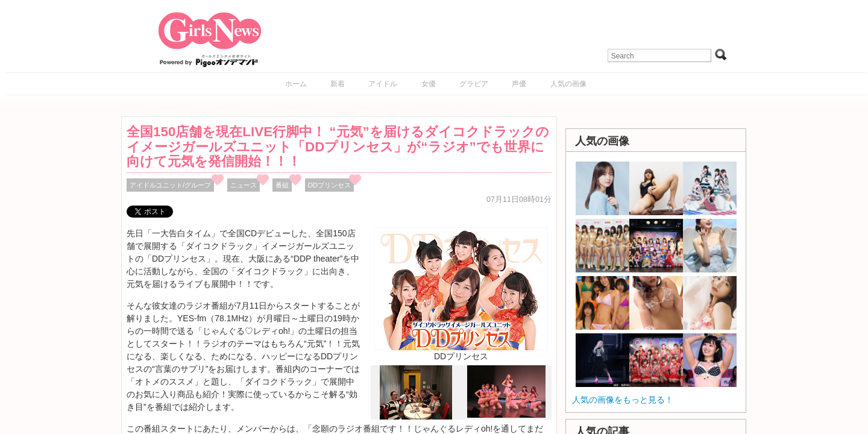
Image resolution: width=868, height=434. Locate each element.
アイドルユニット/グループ (170, 185)
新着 (338, 84)
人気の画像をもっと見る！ (623, 400)
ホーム (296, 84)
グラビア (474, 84)
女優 (429, 84)
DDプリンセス (329, 185)
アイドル (383, 84)
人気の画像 (568, 84)
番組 (282, 185)
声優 (519, 84)
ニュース (244, 185)
